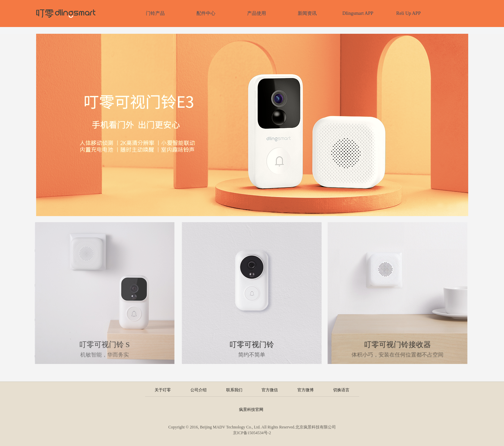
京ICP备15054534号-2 (252, 433)
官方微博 (306, 390)
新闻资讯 (307, 13)
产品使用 (257, 13)
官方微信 (270, 390)
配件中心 (206, 13)
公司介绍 (198, 390)
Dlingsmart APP (358, 13)
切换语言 (341, 390)
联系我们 (234, 390)
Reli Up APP (408, 13)
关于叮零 (163, 390)
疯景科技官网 (251, 410)
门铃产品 (155, 13)
